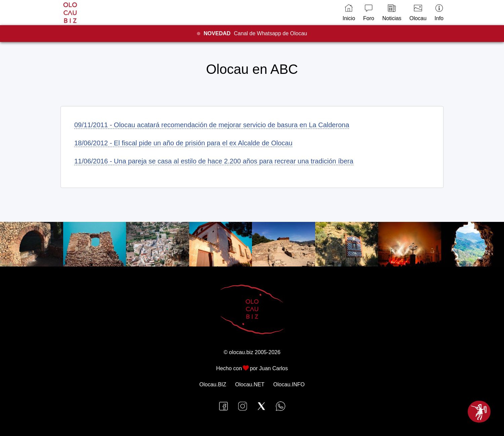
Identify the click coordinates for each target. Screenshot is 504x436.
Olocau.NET (250, 384)
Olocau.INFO (289, 384)
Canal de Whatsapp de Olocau (255, 33)
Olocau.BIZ (213, 384)
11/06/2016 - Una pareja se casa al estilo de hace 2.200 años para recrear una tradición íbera (214, 161)
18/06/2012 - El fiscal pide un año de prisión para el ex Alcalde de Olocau (183, 143)
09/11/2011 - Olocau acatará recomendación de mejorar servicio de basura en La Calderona (212, 125)
